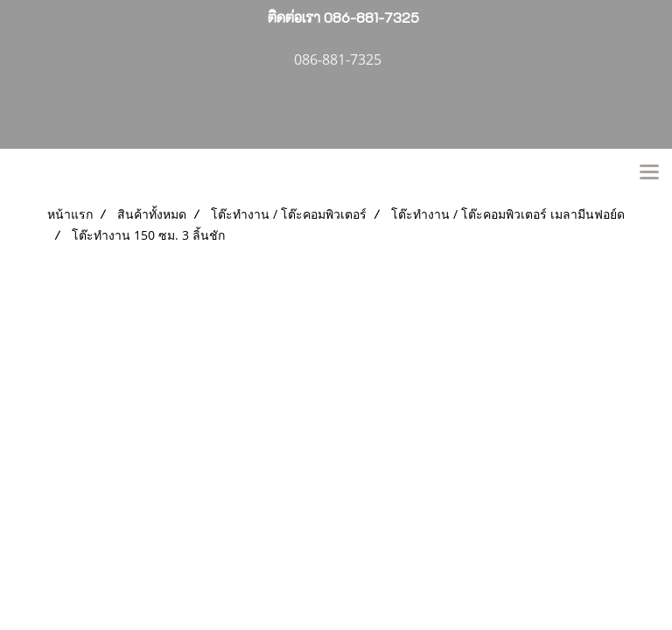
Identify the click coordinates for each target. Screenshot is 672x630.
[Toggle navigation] (649, 173)
